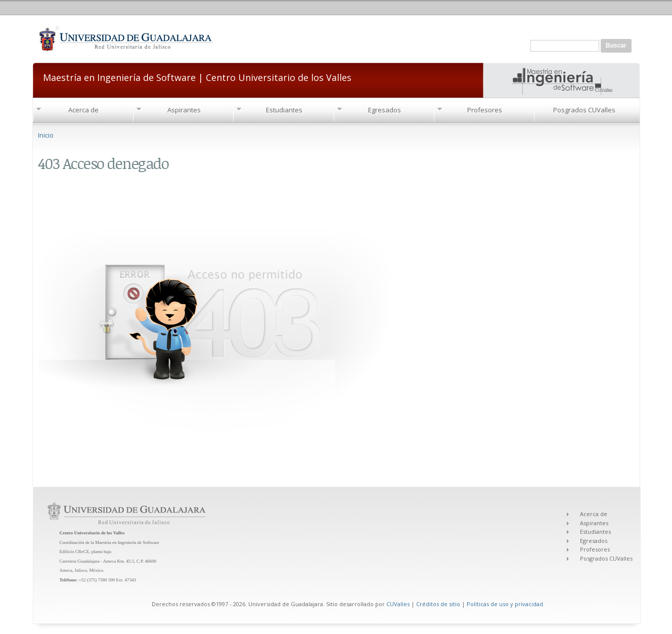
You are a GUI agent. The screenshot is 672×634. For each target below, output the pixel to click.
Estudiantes (284, 110)
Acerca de (83, 110)
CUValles (398, 604)
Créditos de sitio (438, 604)
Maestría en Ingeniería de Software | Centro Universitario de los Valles (197, 77)
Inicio (46, 135)
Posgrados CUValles (584, 110)
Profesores (485, 110)
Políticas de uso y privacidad (505, 604)
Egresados (385, 110)
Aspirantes (184, 110)
